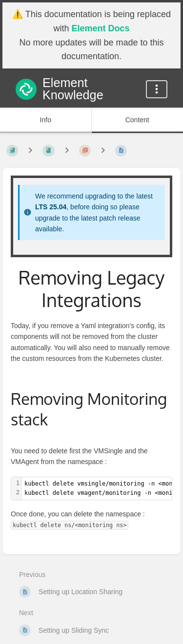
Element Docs (100, 28)
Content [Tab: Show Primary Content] (137, 120)
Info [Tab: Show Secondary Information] (46, 120)
